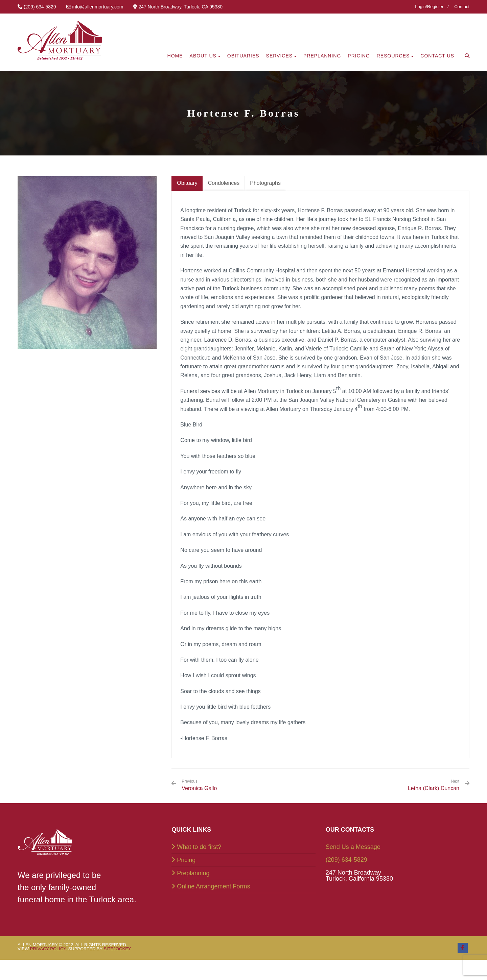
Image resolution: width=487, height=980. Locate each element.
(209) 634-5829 (346, 860)
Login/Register (429, 7)
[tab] (187, 183)
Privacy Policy (48, 949)
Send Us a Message (353, 847)
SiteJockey (117, 949)
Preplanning (193, 873)
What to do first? (199, 847)
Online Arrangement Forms (213, 886)
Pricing (186, 860)
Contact (462, 7)
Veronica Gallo (199, 785)
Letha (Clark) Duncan (434, 788)
